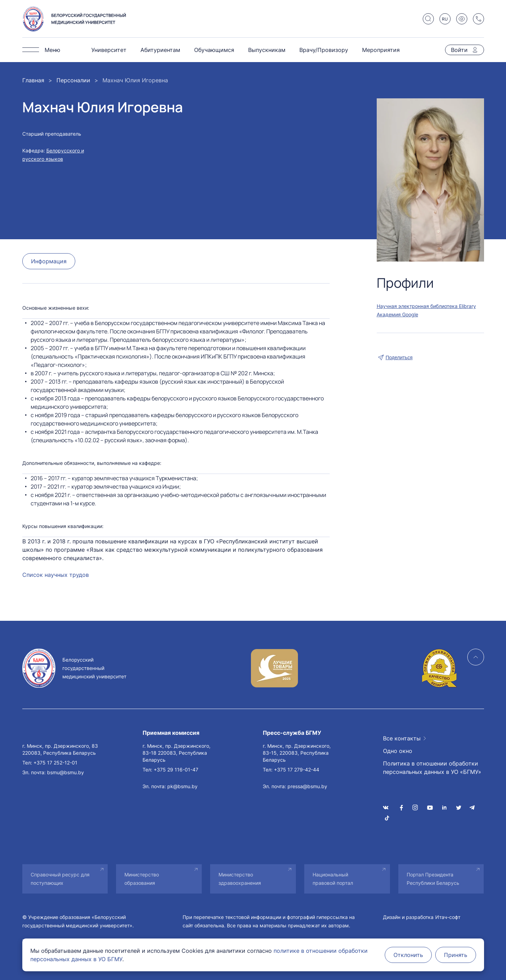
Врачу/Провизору (324, 50)
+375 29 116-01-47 (176, 770)
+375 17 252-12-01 (55, 763)
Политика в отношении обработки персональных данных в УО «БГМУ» (432, 768)
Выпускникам (267, 50)
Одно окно (398, 751)
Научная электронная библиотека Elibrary (426, 306)
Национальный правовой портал (333, 879)
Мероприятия (381, 50)
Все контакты (402, 738)
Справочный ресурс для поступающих (60, 879)
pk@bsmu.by (182, 786)
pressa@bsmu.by (307, 786)
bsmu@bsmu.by (66, 772)
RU (445, 19)
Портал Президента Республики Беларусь (433, 879)
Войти (459, 50)
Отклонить (408, 955)
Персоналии (73, 80)
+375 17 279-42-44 (297, 770)
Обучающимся (214, 50)
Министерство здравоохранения (240, 879)
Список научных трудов (56, 575)
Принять (456, 955)
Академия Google (397, 314)
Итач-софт (448, 917)
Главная (33, 80)
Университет (109, 50)
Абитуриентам (160, 50)
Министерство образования (142, 879)
